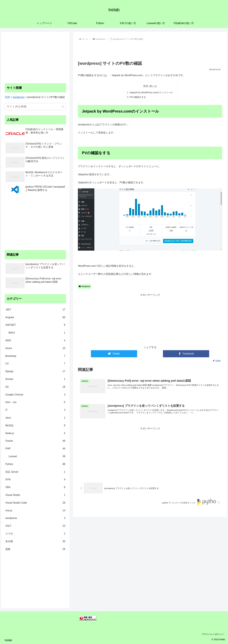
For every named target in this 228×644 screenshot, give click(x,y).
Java (35, 418)
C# (35, 364)
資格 (35, 549)
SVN (35, 480)
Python (35, 464)
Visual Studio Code (35, 503)
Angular (35, 317)
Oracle (35, 441)
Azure (35, 348)
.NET (35, 310)
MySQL (35, 426)
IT (35, 410)
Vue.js (35, 511)
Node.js (35, 433)
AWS (35, 341)
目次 (146, 86)
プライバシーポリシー (213, 634)
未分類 (35, 541)
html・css (35, 402)
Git (35, 387)
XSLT (35, 526)
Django (35, 371)
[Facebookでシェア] (186, 354)
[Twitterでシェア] (114, 354)
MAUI (37, 333)
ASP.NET (35, 325)
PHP (35, 449)
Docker (35, 379)
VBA (35, 487)
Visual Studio (35, 495)
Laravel (37, 456)
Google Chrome (35, 395)
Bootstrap (35, 356)
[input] (35, 107)
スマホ (35, 534)
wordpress (84, 286)
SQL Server (35, 472)
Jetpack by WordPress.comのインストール (151, 92)
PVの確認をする (138, 97)
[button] (63, 107)
